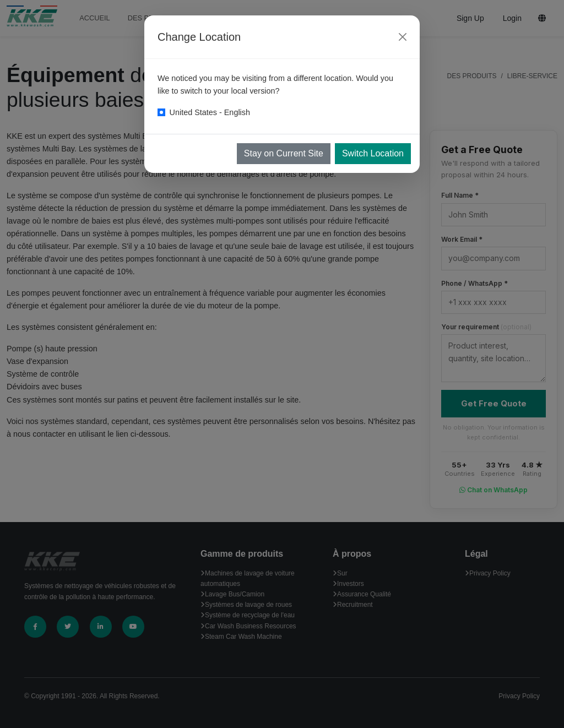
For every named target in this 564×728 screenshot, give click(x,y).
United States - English (210, 112)
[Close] (403, 37)
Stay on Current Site (284, 153)
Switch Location (373, 153)
